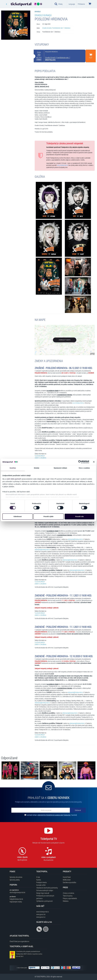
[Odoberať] (78, 810)
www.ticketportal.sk (62, 165)
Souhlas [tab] (13, 468)
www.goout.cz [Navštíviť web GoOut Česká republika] (41, 917)
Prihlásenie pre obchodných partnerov (45, 897)
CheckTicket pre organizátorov (19, 941)
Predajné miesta (41, 882)
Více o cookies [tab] (84, 468)
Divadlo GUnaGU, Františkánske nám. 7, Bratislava (56, 28)
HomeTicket (67, 877)
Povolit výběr (48, 517)
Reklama (66, 901)
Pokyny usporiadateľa (70, 898)
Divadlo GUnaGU (43, 15)
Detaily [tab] (37, 468)
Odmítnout (18, 517)
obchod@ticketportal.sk (17, 892)
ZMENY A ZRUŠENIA (40, 458)
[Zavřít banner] (94, 462)
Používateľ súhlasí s (52, 815)
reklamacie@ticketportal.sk (75, 539)
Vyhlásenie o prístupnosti (44, 901)
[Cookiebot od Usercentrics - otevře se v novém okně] (80, 462)
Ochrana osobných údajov (45, 890)
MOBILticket (67, 880)
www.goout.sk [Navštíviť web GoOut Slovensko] (41, 914)
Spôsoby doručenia (16, 877)
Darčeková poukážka (69, 882)
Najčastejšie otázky (16, 902)
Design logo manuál (43, 893)
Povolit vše (79, 517)
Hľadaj (59, 4)
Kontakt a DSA (41, 885)
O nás (38, 877)
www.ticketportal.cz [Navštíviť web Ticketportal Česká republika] (43, 912)
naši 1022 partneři (14, 479)
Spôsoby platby (15, 880)
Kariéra (39, 880)
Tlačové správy (68, 896)
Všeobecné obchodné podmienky (47, 888)
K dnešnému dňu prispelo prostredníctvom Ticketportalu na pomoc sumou (29, 954)
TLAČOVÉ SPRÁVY (40, 456)
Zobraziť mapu (65, 340)
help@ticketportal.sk (16, 899)
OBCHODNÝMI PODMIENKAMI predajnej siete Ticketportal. (54, 815)
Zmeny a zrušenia (68, 893)
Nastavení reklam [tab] (60, 468)
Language (72, 4)
